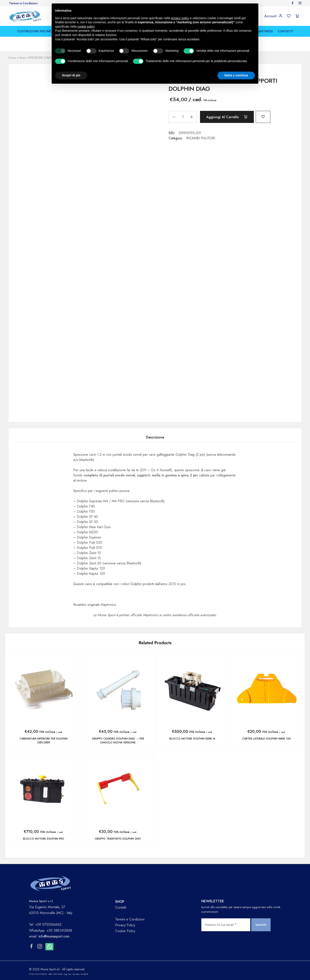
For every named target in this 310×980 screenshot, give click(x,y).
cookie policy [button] (86, 27)
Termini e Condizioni (23, 3)
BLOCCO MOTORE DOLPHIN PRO (44, 839)
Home (12, 58)
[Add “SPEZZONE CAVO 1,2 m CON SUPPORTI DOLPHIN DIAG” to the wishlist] (270, 116)
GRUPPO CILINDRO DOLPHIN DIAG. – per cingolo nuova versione (118, 740)
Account (270, 16)
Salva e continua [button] (236, 75)
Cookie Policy (125, 931)
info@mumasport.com (54, 936)
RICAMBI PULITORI (201, 138)
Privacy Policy (125, 925)
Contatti (121, 907)
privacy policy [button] (180, 18)
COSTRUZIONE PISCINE (34, 31)
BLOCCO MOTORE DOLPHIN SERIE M (192, 739)
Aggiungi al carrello (230, 117)
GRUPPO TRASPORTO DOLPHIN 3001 (118, 839)
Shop (23, 58)
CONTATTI (285, 31)
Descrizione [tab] (155, 437)
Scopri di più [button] (71, 75)
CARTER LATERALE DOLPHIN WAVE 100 (266, 739)
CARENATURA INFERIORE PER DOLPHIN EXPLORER (44, 740)
